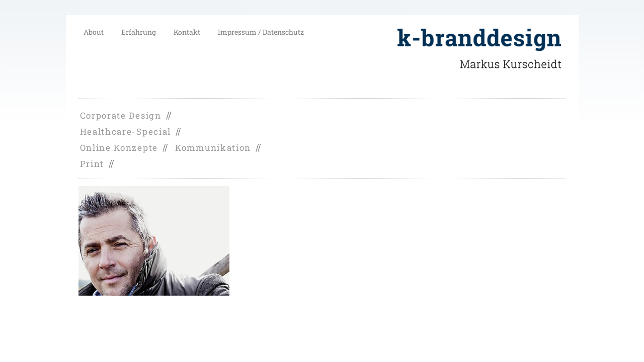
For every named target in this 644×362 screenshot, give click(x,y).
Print (92, 164)
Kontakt (187, 32)
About (94, 32)
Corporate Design (121, 115)
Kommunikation (213, 148)
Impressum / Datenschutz (261, 32)
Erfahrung (139, 32)
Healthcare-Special (126, 131)
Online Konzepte (119, 148)
